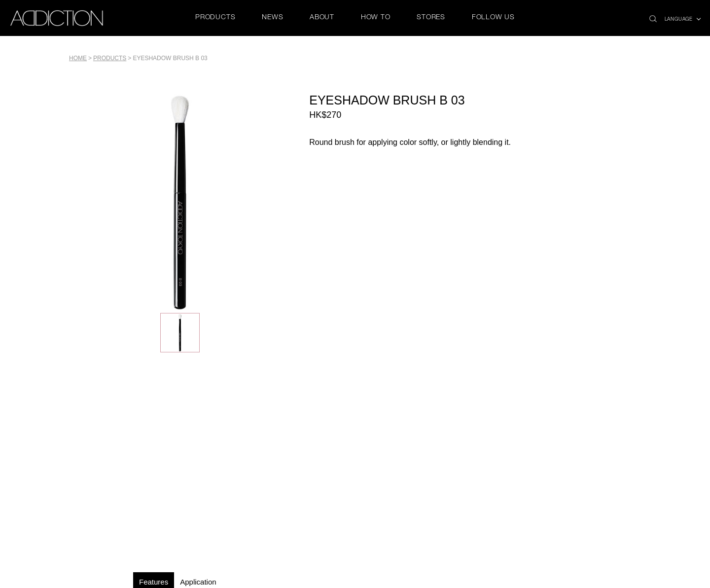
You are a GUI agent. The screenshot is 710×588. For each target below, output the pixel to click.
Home (78, 58)
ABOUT (322, 18)
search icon (653, 16)
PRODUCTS (215, 18)
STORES (431, 18)
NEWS (272, 18)
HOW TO (376, 18)
